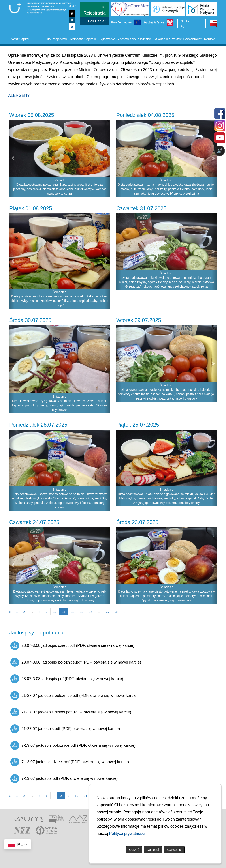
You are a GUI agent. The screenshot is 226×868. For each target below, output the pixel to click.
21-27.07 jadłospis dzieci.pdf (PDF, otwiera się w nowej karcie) (71, 712)
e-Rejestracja (94, 10)
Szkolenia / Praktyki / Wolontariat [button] (178, 39)
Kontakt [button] (210, 39)
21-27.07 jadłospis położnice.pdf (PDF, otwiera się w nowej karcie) (74, 696)
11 (86, 796)
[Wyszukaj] (182, 26)
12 (73, 612)
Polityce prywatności (127, 834)
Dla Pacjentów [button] (56, 39)
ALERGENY (19, 95)
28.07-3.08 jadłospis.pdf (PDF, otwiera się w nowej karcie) (67, 679)
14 (91, 612)
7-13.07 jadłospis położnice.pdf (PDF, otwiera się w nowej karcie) (73, 745)
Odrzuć (134, 850)
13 (82, 612)
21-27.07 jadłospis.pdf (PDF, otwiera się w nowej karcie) (65, 729)
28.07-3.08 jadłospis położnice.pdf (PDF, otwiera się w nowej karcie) (76, 662)
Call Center (97, 21)
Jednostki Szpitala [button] (83, 39)
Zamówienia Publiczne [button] (134, 39)
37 (108, 612)
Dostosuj (153, 850)
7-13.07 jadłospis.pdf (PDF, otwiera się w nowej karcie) (64, 779)
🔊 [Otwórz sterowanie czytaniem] (220, 151)
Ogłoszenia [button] (107, 39)
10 (55, 612)
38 (117, 612)
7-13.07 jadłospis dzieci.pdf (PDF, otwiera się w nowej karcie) (70, 762)
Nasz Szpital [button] (20, 39)
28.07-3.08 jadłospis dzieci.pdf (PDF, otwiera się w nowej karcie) (72, 646)
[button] (12, 159)
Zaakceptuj (174, 850)
